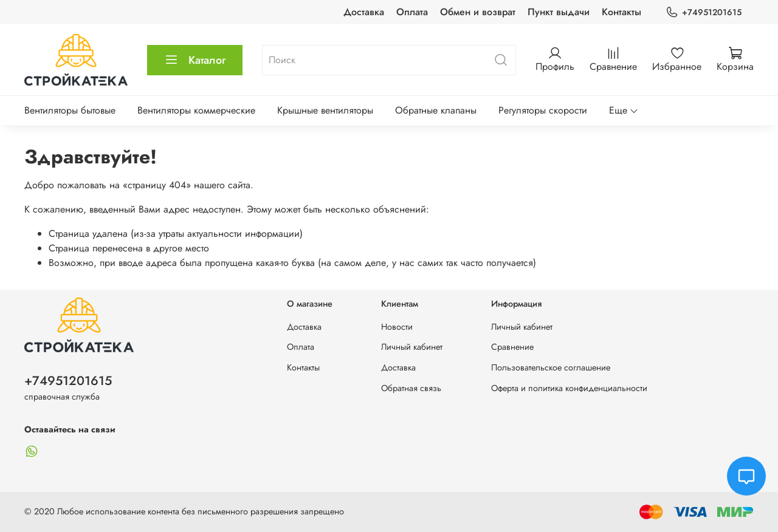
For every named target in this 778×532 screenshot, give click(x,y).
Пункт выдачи (559, 12)
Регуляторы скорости (543, 110)
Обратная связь (411, 388)
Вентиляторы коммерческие (196, 110)
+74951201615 (704, 12)
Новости (397, 327)
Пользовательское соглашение (551, 367)
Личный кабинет (412, 347)
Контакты (621, 12)
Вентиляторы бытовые (70, 110)
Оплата (412, 12)
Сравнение (512, 347)
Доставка (364, 12)
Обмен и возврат (478, 12)
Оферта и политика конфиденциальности (569, 388)
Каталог (195, 60)
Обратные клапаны (436, 110)
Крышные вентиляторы (325, 110)
